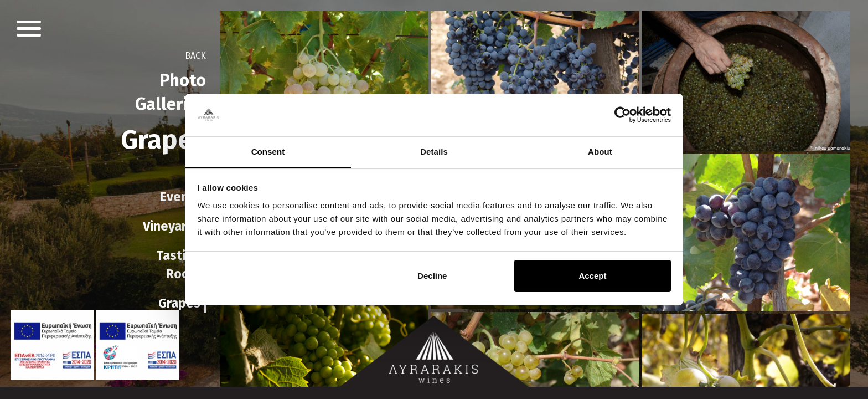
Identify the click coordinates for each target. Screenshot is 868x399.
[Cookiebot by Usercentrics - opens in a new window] (622, 115)
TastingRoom (178, 265)
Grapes (179, 303)
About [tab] (600, 152)
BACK (194, 56)
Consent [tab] (268, 152)
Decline (432, 276)
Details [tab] (434, 152)
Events (180, 197)
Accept (592, 276)
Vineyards (172, 226)
